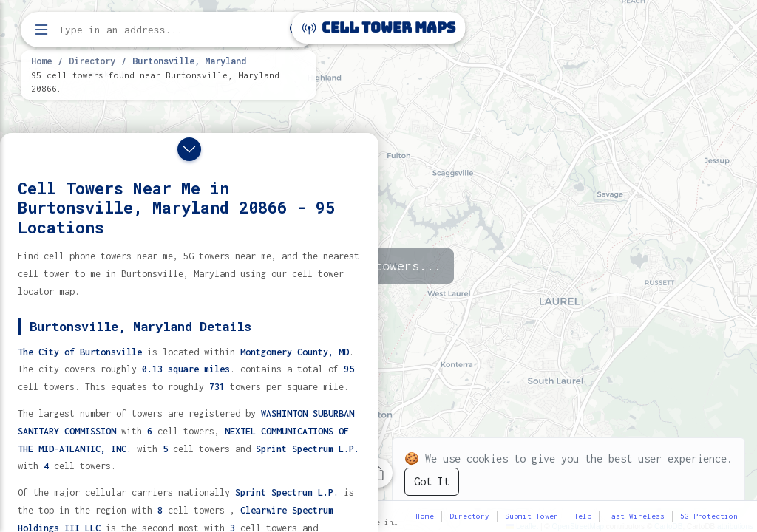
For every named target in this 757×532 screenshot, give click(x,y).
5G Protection (709, 516)
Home (41, 61)
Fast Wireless (636, 516)
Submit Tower (532, 516)
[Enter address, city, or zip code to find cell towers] (170, 30)
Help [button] (583, 516)
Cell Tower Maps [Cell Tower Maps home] (379, 28)
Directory (92, 61)
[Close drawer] (189, 149)
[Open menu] (41, 30)
